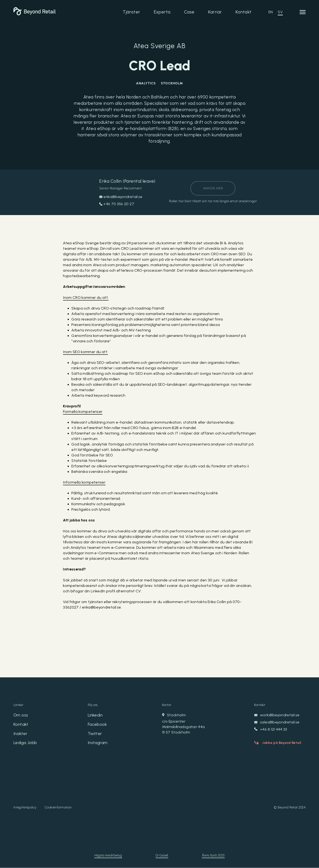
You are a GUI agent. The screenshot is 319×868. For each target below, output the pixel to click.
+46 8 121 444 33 (271, 729)
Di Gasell (162, 856)
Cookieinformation (58, 808)
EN (271, 12)
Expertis (162, 12)
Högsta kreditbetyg (108, 856)
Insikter (20, 734)
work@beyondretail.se (277, 715)
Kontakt (244, 12)
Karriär (215, 12)
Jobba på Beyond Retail (282, 742)
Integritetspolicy (25, 808)
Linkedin (95, 715)
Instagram (98, 743)
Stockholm (197, 724)
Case (189, 12)
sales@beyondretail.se (277, 722)
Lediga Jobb (25, 743)
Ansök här (213, 188)
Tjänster (131, 12)
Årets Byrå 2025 (213, 856)
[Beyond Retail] (35, 14)
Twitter (95, 734)
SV (280, 12)
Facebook (97, 724)
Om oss (21, 715)
